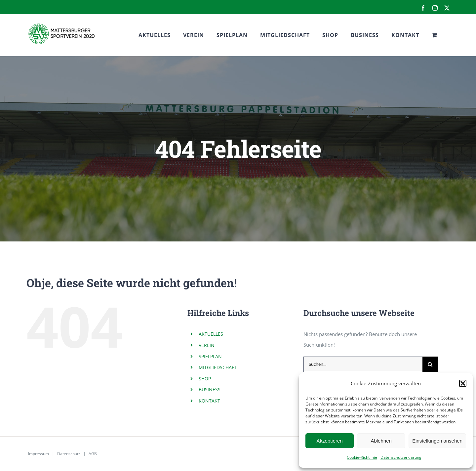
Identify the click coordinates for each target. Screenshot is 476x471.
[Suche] (430, 364)
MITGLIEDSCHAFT (218, 367)
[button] (463, 383)
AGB (93, 454)
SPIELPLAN (210, 356)
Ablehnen (381, 441)
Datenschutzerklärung (401, 457)
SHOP (205, 379)
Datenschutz (69, 454)
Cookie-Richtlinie (362, 457)
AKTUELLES (211, 334)
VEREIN (207, 345)
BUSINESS (210, 389)
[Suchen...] (363, 364)
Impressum (39, 454)
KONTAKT (209, 401)
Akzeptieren (329, 441)
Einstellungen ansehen (437, 441)
